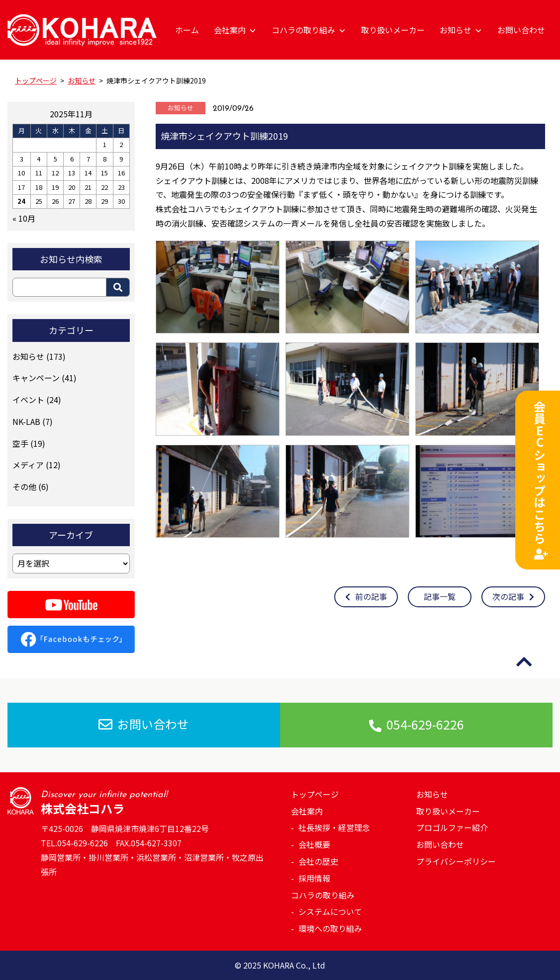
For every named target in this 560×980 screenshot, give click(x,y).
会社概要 (314, 844)
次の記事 (513, 596)
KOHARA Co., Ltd (294, 965)
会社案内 (235, 30)
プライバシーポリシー (456, 861)
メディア (28, 465)
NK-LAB (26, 421)
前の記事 (366, 596)
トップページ (315, 794)
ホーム (187, 30)
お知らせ (461, 30)
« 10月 (24, 218)
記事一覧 (440, 596)
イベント (28, 400)
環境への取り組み (330, 928)
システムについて (330, 911)
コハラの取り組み (309, 30)
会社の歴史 (318, 861)
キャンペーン (36, 378)
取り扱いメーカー (393, 30)
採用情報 (314, 878)
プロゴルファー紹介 (452, 827)
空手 (20, 443)
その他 (24, 487)
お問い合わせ (521, 30)
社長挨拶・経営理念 (334, 827)
